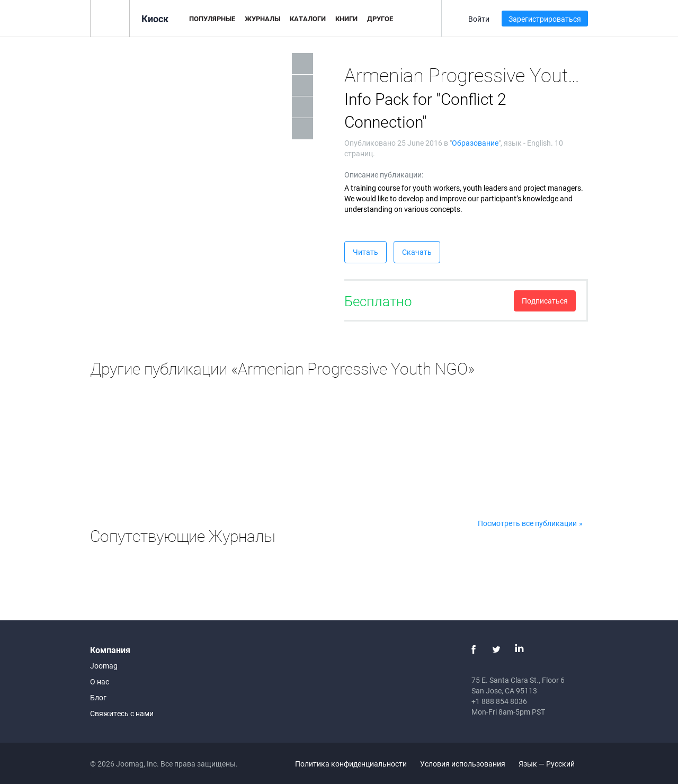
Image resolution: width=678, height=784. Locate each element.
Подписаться (545, 301)
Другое (380, 19)
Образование (475, 143)
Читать (365, 252)
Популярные (212, 19)
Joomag (104, 666)
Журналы (262, 19)
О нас (100, 681)
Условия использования (463, 764)
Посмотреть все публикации (527, 523)
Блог (98, 697)
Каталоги (308, 19)
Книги (346, 19)
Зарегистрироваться (545, 19)
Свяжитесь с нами (122, 713)
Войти (479, 19)
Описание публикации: (384, 175)
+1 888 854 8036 (499, 701)
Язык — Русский (553, 764)
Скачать (417, 252)
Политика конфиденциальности (351, 764)
